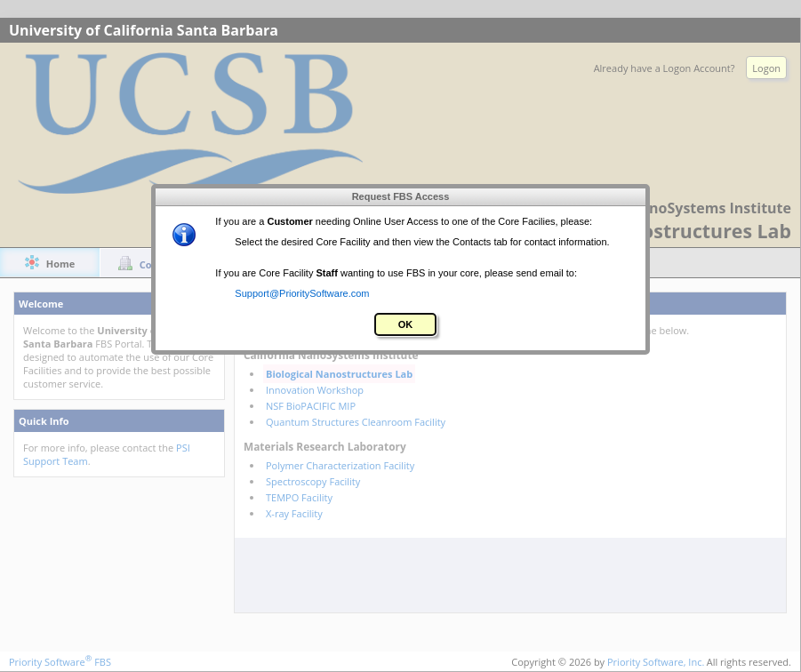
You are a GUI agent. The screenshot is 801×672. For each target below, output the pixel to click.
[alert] (400, 269)
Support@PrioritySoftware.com (302, 293)
